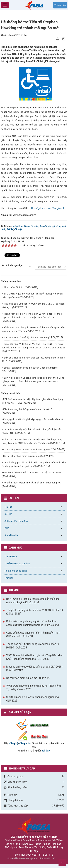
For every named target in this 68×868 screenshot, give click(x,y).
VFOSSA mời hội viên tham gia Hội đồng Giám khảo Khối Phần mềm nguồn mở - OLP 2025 (35, 657)
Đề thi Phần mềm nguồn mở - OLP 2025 (28, 678)
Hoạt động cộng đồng (16, 571)
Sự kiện (8, 514)
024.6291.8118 (36, 855)
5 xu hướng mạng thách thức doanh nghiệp (26, 450)
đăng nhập (25, 743)
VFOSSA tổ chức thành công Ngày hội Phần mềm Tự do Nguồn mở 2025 (34, 687)
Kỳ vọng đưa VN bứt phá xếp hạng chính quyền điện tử (33, 419)
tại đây (46, 751)
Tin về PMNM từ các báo (17, 564)
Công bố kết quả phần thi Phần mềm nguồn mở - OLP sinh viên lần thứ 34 (33, 634)
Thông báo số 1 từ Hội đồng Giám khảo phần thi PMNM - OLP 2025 (33, 646)
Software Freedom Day (16, 521)
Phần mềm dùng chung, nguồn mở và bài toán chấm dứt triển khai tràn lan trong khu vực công (32, 623)
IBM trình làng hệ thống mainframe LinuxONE (27, 409)
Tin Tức (8, 507)
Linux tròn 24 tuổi (13, 287)
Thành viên (60, 5)
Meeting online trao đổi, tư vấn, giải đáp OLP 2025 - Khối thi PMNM (35, 668)
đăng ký (14, 743)
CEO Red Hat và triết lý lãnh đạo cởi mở (26, 338)
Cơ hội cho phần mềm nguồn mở (21, 456)
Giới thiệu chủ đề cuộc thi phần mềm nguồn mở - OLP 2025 (33, 699)
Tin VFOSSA (11, 557)
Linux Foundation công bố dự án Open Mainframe (31, 368)
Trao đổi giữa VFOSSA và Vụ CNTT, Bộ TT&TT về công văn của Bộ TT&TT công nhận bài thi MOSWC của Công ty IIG (33, 348)
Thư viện (9, 578)
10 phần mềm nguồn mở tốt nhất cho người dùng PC (32, 483)
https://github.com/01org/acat (47, 208)
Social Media (11, 535)
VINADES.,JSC (48, 858)
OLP (7, 528)
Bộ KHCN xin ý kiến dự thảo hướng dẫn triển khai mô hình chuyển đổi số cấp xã (33, 601)
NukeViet (23, 858)
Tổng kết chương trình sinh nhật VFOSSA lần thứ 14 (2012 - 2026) (35, 612)
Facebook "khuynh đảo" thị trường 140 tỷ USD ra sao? (32, 473)
